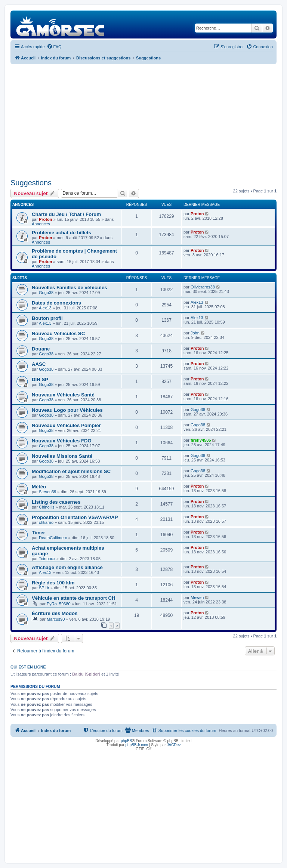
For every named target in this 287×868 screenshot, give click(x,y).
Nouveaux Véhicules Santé (63, 395)
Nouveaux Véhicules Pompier (66, 425)
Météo (39, 487)
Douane (41, 349)
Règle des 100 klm (53, 583)
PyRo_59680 (59, 604)
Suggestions (31, 183)
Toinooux (47, 559)
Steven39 (47, 492)
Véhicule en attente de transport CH (74, 598)
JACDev (174, 745)
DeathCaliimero (53, 538)
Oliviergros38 (203, 287)
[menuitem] (54, 47)
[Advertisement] (143, 120)
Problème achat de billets (61, 233)
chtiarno (46, 522)
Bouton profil (47, 318)
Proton (45, 219)
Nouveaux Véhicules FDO (62, 441)
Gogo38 (46, 293)
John (195, 333)
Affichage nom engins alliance (67, 567)
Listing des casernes (56, 502)
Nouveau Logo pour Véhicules (67, 410)
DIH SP (40, 379)
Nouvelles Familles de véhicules (70, 288)
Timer (38, 533)
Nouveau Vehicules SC (58, 333)
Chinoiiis (47, 507)
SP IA (44, 588)
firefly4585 (201, 440)
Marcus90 (56, 619)
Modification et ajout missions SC (71, 471)
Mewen (197, 597)
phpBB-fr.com (137, 745)
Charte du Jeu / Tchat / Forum (66, 214)
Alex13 (45, 308)
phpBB (126, 741)
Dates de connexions (56, 303)
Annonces (41, 224)
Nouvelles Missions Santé (62, 456)
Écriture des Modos (55, 613)
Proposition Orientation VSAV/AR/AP (75, 517)
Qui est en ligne (28, 667)
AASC (39, 364)
